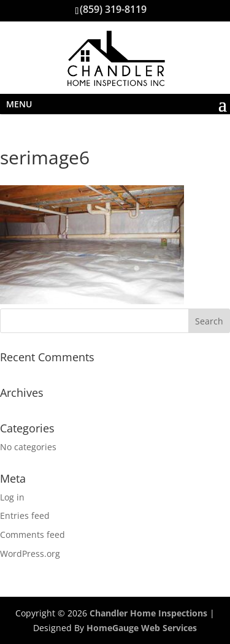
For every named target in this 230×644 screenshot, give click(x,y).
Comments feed (33, 535)
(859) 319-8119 (113, 9)
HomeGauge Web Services (142, 628)
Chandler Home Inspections (148, 613)
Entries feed (25, 516)
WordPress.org (30, 554)
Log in (12, 497)
